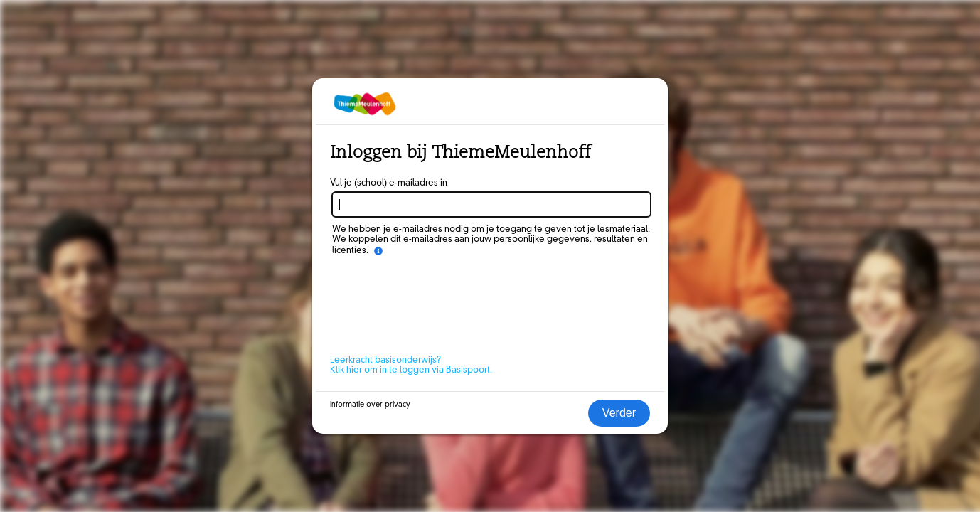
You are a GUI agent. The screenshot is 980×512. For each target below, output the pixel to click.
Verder (619, 413)
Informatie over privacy (370, 405)
